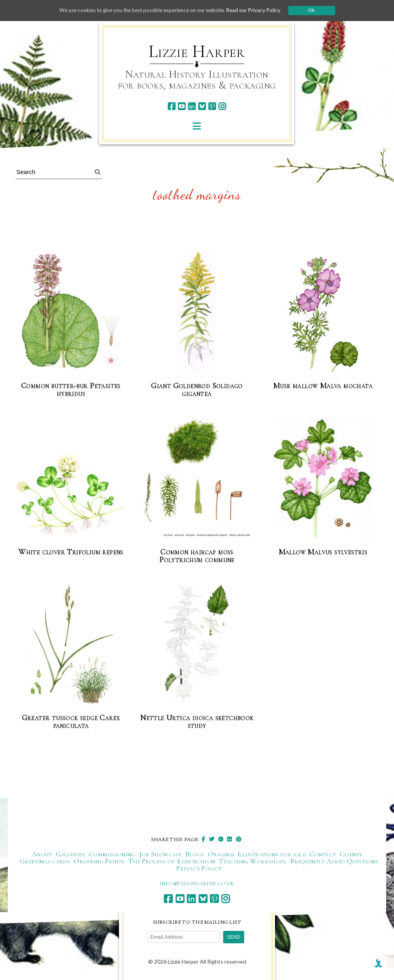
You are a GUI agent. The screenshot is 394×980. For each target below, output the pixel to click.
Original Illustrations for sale (257, 854)
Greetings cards (45, 861)
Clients (351, 854)
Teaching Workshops (252, 861)
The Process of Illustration (172, 861)
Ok (319, 11)
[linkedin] (192, 106)
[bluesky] (202, 106)
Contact (323, 854)
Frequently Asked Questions (334, 861)
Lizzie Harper (197, 51)
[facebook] (171, 106)
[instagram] (222, 106)
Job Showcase (160, 854)
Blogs (195, 854)
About (42, 854)
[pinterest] (212, 106)
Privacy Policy (199, 868)
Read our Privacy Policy (259, 10)
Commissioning (112, 854)
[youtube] (182, 106)
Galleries (70, 854)
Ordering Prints (99, 861)
